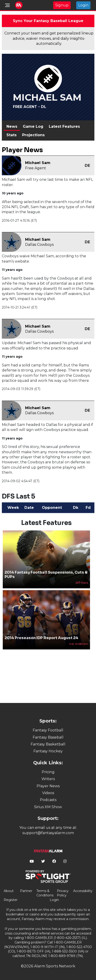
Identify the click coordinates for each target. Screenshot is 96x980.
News (12, 126)
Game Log (33, 126)
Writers (48, 779)
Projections (33, 135)
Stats (12, 135)
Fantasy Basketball (48, 744)
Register (11, 900)
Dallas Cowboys (39, 245)
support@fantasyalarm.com (48, 833)
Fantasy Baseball (48, 737)
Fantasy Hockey (48, 751)
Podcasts (48, 800)
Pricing (48, 772)
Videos (48, 793)
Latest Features (64, 126)
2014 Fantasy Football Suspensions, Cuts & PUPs (46, 575)
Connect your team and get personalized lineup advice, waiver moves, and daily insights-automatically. (49, 38)
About (9, 891)
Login (83, 5)
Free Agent (36, 168)
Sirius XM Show (48, 807)
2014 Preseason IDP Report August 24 (41, 638)
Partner (26, 891)
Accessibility (83, 891)
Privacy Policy (63, 893)
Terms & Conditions (45, 893)
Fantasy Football (48, 730)
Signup (62, 5)
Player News (48, 786)
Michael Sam (38, 163)
